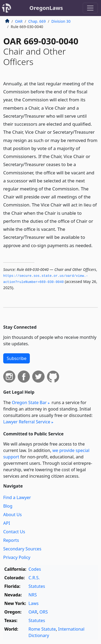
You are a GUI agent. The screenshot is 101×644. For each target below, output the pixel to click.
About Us (12, 515)
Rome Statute (42, 629)
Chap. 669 (37, 21)
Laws (34, 603)
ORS (44, 612)
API (7, 523)
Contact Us (14, 532)
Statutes (37, 586)
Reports (11, 540)
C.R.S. (34, 578)
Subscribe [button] (17, 358)
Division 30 (61, 21)
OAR (19, 21)
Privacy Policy (17, 557)
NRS (33, 595)
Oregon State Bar (29, 402)
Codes (35, 569)
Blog (8, 506)
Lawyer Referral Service (27, 422)
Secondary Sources (22, 549)
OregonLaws (46, 8)
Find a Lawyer (17, 497)
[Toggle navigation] (90, 8)
